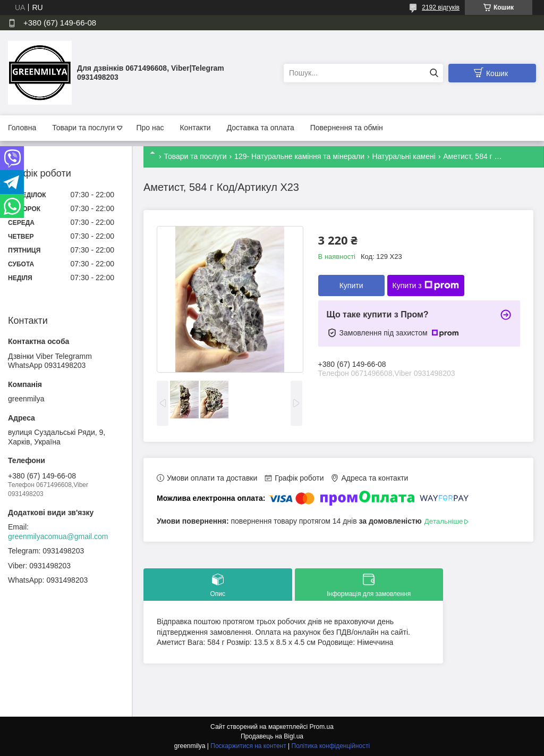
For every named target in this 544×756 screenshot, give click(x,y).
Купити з (426, 285)
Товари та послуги (83, 128)
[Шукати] (434, 73)
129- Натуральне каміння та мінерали (299, 156)
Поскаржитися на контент (248, 746)
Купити (351, 285)
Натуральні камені (404, 156)
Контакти (195, 128)
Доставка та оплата (261, 128)
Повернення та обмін (347, 128)
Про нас (150, 128)
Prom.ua (322, 727)
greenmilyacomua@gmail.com (58, 536)
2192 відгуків (441, 7)
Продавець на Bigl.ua (272, 736)
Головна (22, 128)
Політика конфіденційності (331, 746)
